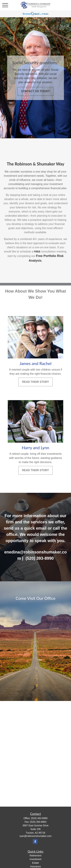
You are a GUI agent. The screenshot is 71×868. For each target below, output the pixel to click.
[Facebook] (35, 841)
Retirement (35, 856)
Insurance (35, 866)
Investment (35, 859)
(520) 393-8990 (39, 818)
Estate (36, 863)
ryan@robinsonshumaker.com (35, 836)
